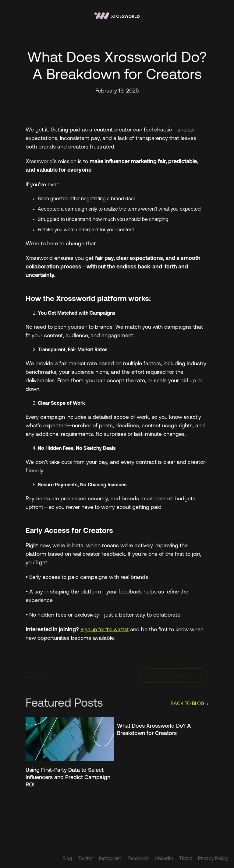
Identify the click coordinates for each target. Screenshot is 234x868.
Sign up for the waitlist (105, 630)
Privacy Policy (213, 859)
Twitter (86, 859)
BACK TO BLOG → (190, 704)
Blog (67, 859)
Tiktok (186, 859)
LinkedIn (164, 859)
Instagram (110, 859)
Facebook (138, 859)
